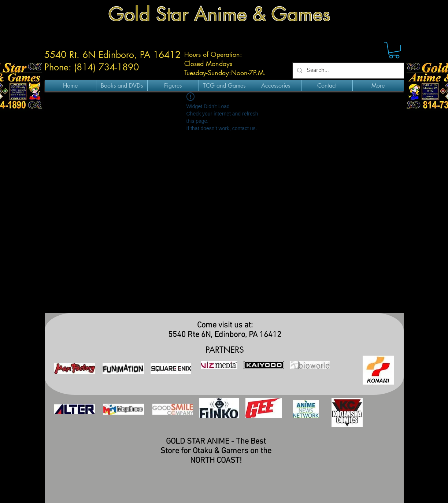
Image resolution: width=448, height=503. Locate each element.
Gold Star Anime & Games (219, 14)
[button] (394, 50)
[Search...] (347, 71)
